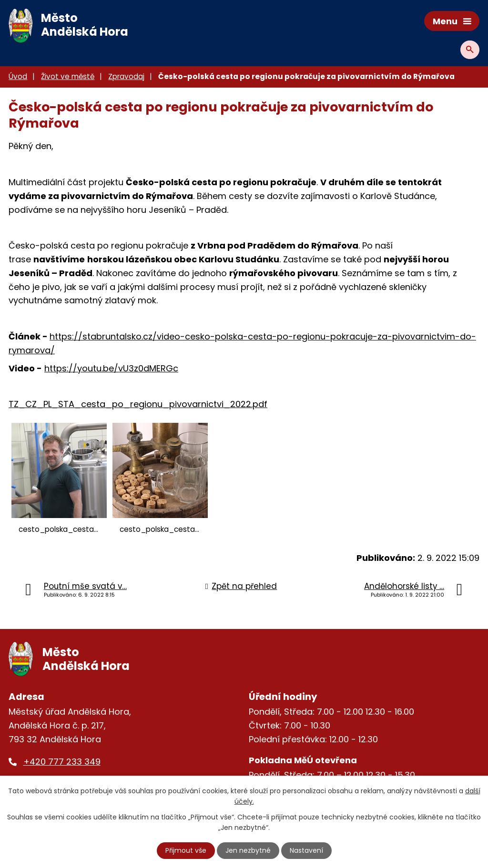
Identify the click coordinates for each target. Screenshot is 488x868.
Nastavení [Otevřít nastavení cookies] (306, 850)
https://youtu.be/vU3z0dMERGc (111, 368)
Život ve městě (68, 76)
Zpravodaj (126, 76)
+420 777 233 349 (62, 762)
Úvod (18, 76)
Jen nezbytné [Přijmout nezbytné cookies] (248, 850)
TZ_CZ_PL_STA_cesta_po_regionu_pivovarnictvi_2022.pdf (138, 404)
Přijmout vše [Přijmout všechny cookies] (186, 850)
